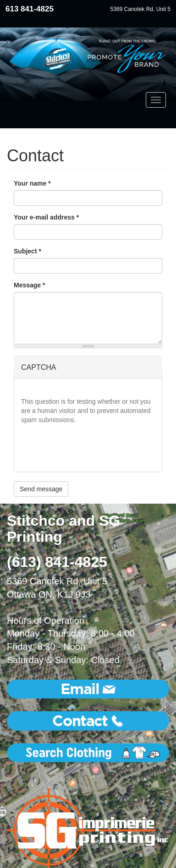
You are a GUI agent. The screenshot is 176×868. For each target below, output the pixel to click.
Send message (41, 489)
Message (30, 285)
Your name (32, 183)
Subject (27, 251)
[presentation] (91, 447)
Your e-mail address (46, 217)
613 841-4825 (30, 9)
